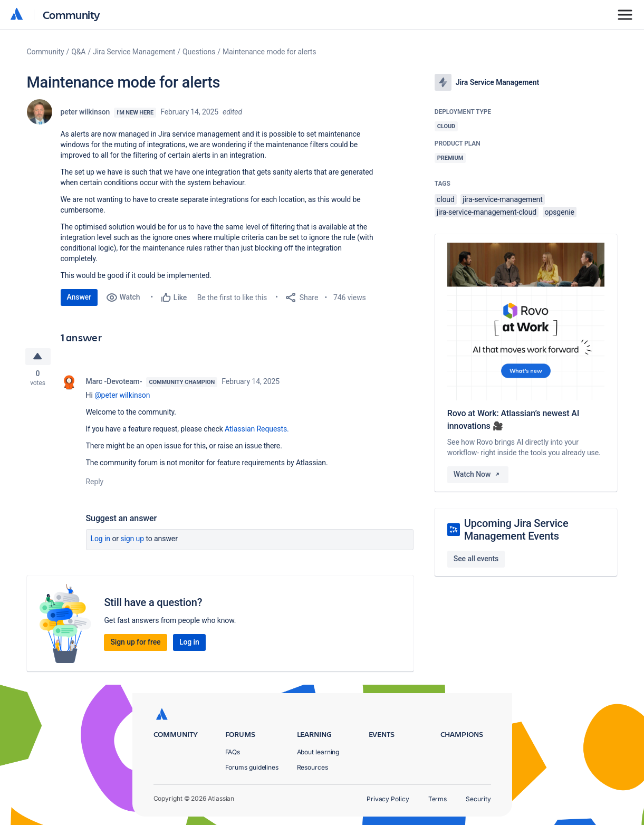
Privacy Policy (388, 799)
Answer (79, 297)
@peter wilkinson (122, 396)
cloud (446, 199)
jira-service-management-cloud (487, 212)
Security (478, 799)
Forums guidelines (252, 767)
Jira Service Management (134, 52)
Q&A (78, 52)
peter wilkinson (85, 112)
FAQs (233, 752)
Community (71, 15)
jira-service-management (503, 199)
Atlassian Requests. (257, 429)
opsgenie (560, 212)
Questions (199, 52)
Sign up (132, 539)
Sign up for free (135, 642)
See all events (476, 559)
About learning (318, 752)
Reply (95, 482)
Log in (101, 539)
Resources (313, 767)
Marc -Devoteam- (114, 382)
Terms (438, 799)
